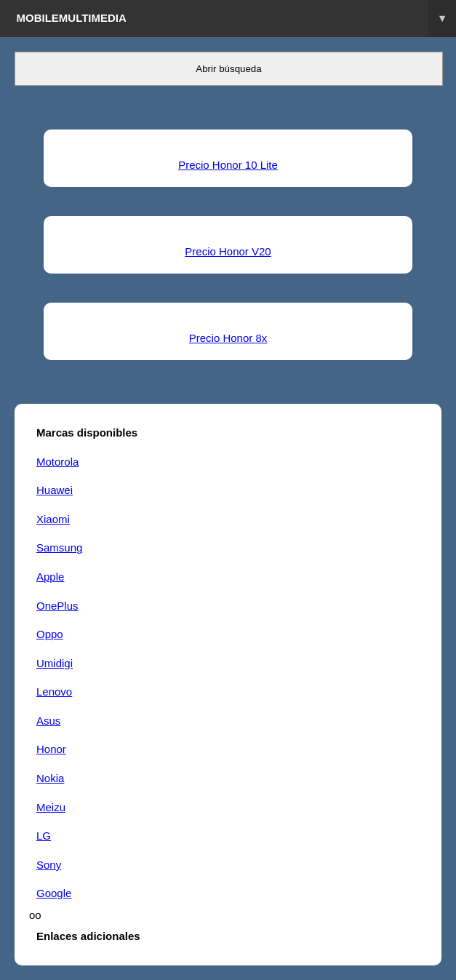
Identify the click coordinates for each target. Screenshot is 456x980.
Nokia (50, 778)
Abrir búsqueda (228, 69)
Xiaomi (53, 519)
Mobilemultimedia (237, 18)
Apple (50, 577)
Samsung (59, 547)
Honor (51, 749)
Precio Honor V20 (228, 251)
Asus (48, 721)
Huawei (55, 490)
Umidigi (55, 663)
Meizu (51, 807)
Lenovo (54, 692)
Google (54, 893)
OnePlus (57, 606)
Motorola (57, 462)
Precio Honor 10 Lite (228, 165)
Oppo (50, 634)
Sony (49, 865)
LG (44, 836)
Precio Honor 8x (228, 338)
